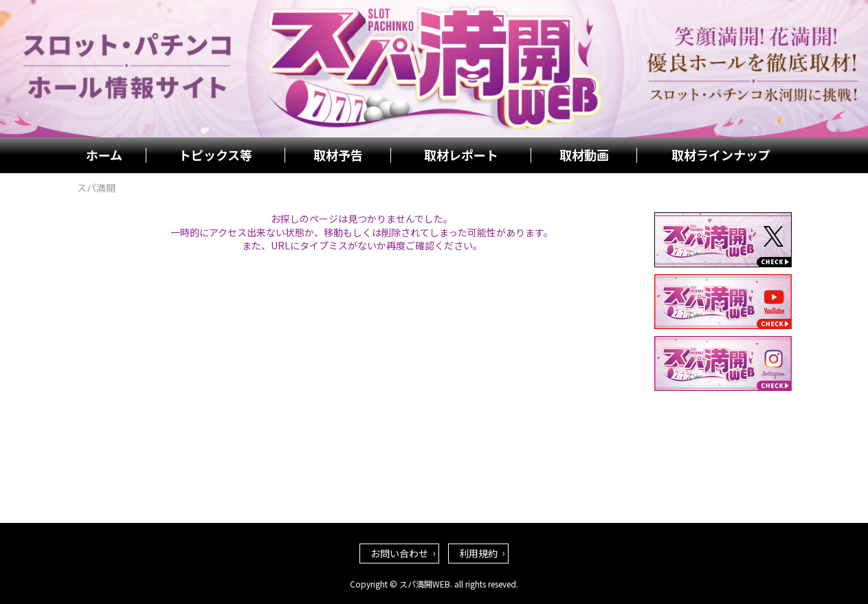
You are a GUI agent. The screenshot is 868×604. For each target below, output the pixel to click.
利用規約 (478, 553)
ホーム (104, 155)
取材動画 (584, 155)
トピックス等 (215, 155)
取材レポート (461, 155)
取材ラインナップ (721, 155)
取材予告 (338, 155)
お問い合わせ (399, 553)
